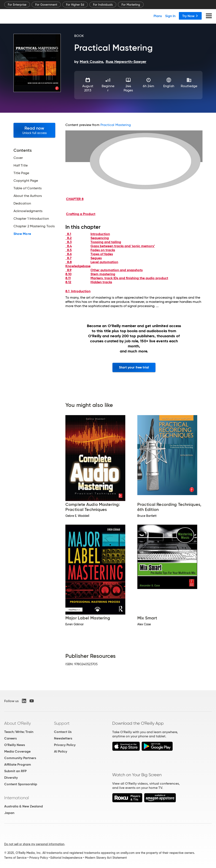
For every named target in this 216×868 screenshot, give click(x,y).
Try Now (190, 16)
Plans (158, 16)
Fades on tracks (103, 250)
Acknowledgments (28, 211)
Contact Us (63, 732)
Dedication (22, 203)
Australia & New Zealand (24, 806)
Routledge (189, 86)
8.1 (68, 234)
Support (62, 723)
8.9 (68, 270)
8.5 (69, 250)
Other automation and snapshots (117, 270)
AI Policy (61, 751)
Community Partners (20, 758)
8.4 (69, 246)
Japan (9, 813)
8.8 (69, 262)
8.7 (68, 258)
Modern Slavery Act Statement (106, 858)
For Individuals (103, 5)
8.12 (68, 282)
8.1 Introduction (78, 291)
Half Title (21, 165)
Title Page (21, 173)
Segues (96, 258)
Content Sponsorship (21, 784)
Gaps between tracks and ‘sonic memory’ (123, 246)
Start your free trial (134, 367)
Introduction (100, 234)
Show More (22, 234)
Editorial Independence (66, 858)
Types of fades (102, 254)
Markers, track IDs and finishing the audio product (129, 278)
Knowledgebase (78, 266)
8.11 (68, 278)
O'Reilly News (15, 745)
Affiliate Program (18, 764)
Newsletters (63, 738)
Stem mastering (103, 274)
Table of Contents (28, 188)
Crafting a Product (81, 214)
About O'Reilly (18, 723)
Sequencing (100, 238)
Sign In (170, 16)
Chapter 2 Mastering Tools (34, 226)
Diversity (11, 778)
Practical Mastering (116, 125)
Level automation (104, 262)
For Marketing (131, 5)
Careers (10, 738)
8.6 (69, 254)
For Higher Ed (75, 5)
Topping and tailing (106, 242)
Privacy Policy (65, 745)
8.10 (68, 274)
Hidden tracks (101, 282)
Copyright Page (26, 181)
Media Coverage (17, 751)
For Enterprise (17, 5)
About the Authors (28, 196)
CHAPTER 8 (75, 199)
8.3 (69, 242)
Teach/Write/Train (19, 732)
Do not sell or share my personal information (34, 844)
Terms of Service (15, 858)
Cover (18, 158)
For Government (46, 5)
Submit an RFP (15, 771)
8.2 (69, 238)
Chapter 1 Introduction (31, 219)
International (17, 798)
